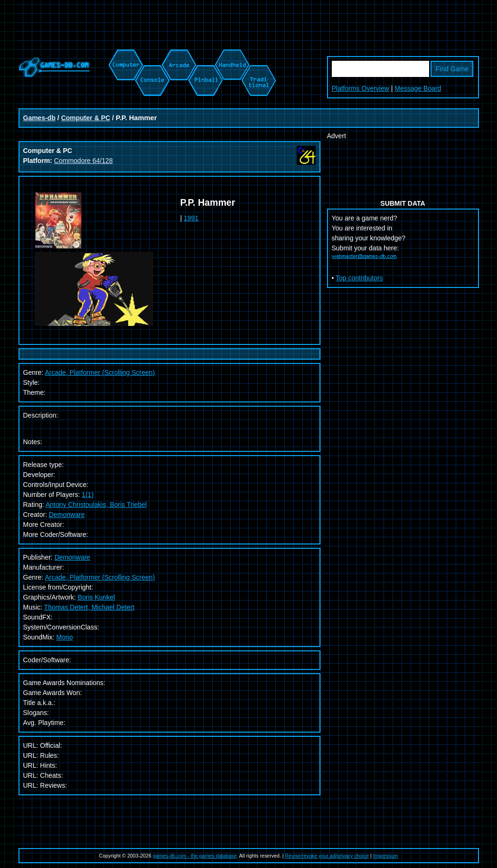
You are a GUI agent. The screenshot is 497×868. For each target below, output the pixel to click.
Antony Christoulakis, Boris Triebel (96, 505)
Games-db (39, 118)
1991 (191, 218)
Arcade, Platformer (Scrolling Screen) (100, 577)
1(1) (88, 495)
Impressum (386, 856)
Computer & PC (86, 118)
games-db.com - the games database (195, 856)
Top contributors (359, 278)
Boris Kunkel (97, 597)
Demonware (67, 515)
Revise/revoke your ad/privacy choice (327, 856)
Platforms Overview (361, 88)
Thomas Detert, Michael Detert (89, 607)
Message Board (418, 88)
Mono (65, 637)
